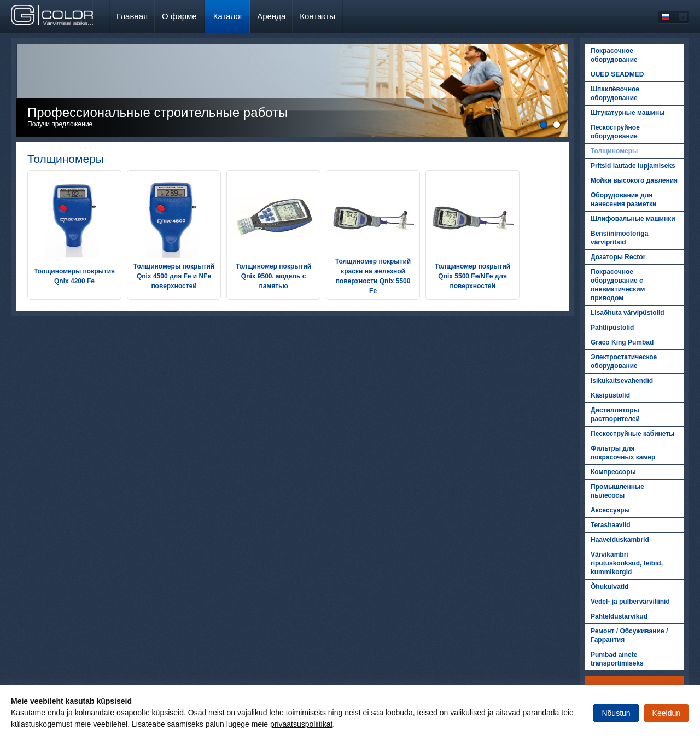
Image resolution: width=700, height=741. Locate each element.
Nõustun (616, 713)
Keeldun (666, 713)
